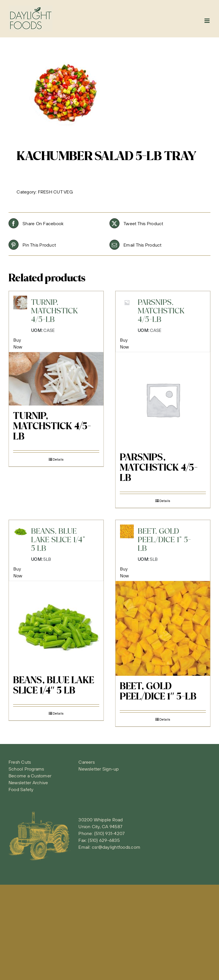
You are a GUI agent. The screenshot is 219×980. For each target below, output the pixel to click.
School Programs (26, 769)
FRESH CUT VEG (55, 192)
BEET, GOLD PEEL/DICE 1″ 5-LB (158, 692)
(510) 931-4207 (109, 833)
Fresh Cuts (20, 762)
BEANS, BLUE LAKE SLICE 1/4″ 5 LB (54, 686)
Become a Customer (30, 776)
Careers (87, 762)
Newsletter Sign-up (99, 769)
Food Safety (21, 789)
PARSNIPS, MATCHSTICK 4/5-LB (159, 468)
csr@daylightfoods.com (116, 847)
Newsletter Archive (28, 783)
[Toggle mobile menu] (207, 21)
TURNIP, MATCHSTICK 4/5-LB (52, 427)
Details (58, 459)
